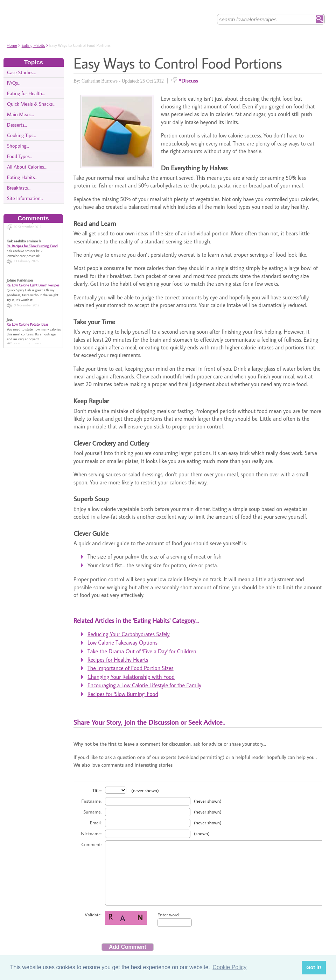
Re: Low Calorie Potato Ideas (27, 317)
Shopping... (18, 146)
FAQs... (14, 83)
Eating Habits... (22, 177)
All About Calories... (27, 167)
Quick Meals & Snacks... (31, 104)
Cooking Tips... (21, 135)
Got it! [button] (314, 967)
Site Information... (25, 198)
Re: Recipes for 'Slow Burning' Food (32, 239)
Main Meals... (20, 114)
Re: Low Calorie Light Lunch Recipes (33, 278)
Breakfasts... (19, 188)
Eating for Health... (26, 93)
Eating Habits (33, 45)
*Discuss (188, 80)
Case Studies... (21, 72)
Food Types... (20, 156)
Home (12, 45)
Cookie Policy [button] (229, 967)
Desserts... (17, 125)
